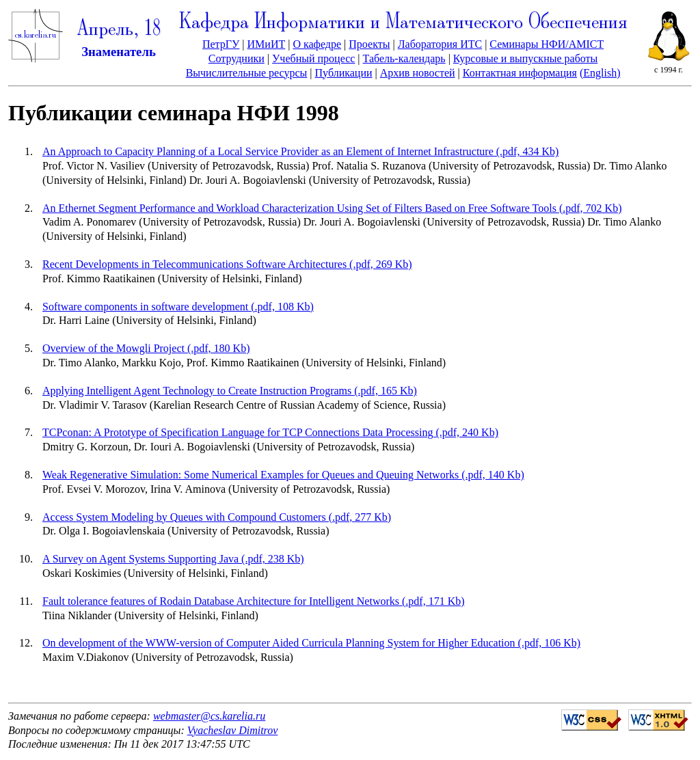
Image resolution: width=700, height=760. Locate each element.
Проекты (369, 44)
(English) (600, 73)
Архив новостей (418, 73)
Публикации (344, 73)
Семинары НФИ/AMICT (547, 44)
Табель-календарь (404, 58)
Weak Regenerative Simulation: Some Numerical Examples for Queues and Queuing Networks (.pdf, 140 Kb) (283, 475)
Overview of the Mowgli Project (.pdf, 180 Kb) (146, 348)
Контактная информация (520, 73)
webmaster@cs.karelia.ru (209, 716)
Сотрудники (237, 58)
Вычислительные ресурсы (247, 73)
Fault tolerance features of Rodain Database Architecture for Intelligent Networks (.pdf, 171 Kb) (254, 601)
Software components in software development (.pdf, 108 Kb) (178, 307)
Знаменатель (119, 52)
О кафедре (317, 44)
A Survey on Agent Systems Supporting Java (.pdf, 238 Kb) (173, 559)
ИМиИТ (267, 44)
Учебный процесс (313, 58)
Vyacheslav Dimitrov (233, 730)
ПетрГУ (221, 44)
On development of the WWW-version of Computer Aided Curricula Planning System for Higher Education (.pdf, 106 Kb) (311, 643)
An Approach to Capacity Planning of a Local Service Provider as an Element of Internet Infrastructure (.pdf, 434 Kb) (300, 151)
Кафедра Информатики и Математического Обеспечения (403, 23)
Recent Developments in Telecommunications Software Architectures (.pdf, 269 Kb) (227, 264)
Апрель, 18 (119, 30)
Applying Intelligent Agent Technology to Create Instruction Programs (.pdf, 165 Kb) (230, 391)
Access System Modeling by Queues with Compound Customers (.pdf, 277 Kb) (217, 517)
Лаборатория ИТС (440, 44)
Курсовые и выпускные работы (525, 58)
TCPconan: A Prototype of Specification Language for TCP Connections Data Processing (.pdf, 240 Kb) (270, 432)
